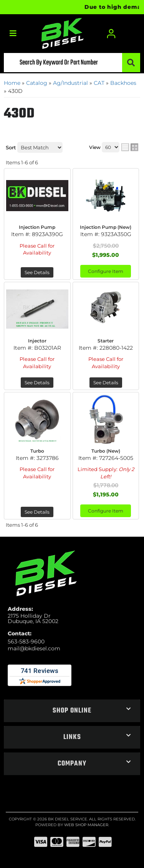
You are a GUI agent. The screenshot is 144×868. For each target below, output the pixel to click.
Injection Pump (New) (106, 227)
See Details (37, 272)
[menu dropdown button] (13, 34)
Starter (106, 341)
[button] (72, 63)
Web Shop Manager (86, 825)
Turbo (37, 451)
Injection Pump (37, 227)
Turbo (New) (106, 451)
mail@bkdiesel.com (34, 648)
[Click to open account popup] (111, 34)
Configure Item (106, 271)
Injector (37, 341)
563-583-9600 (26, 641)
